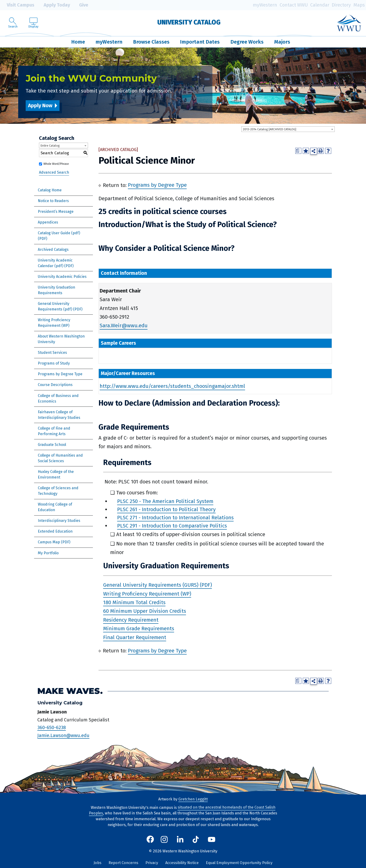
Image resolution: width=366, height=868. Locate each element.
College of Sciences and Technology (58, 491)
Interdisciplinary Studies (59, 521)
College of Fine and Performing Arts (54, 431)
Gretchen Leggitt (193, 799)
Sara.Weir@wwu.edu (124, 326)
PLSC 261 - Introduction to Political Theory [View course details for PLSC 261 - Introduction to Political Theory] (166, 509)
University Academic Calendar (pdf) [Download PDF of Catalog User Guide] (55, 263)
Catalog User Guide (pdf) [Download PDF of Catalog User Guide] (59, 233)
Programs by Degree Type (60, 374)
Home (78, 42)
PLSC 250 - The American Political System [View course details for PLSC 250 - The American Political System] (165, 501)
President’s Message (56, 212)
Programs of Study (54, 363)
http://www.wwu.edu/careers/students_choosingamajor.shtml (172, 386)
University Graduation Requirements (56, 290)
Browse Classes (151, 42)
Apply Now (40, 105)
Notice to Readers (53, 201)
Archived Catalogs (53, 250)
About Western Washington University (61, 339)
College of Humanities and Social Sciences (60, 458)
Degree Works (247, 42)
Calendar (320, 5)
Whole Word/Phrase (56, 164)
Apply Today (53, 5)
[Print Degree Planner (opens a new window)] (298, 151)
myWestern (265, 5)
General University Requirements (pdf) (55, 306)
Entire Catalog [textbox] (50, 146)
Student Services (52, 353)
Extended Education (55, 531)
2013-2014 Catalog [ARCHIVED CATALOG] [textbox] (269, 129)
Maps (359, 5)
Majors (282, 42)
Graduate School (52, 445)
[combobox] (288, 129)
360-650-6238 (52, 727)
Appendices (48, 222)
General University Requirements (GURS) (151, 585)
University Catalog (189, 22)
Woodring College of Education (55, 507)
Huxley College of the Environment (56, 474)
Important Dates (200, 42)
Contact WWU (294, 5)
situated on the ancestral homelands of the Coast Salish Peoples (182, 810)
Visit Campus (17, 5)
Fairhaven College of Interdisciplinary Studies (59, 415)
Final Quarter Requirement (135, 637)
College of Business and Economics (58, 398)
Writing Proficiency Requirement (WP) (54, 323)
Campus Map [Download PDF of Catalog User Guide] (49, 542)
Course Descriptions (55, 385)
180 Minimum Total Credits (134, 602)
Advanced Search (54, 172)
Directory (341, 5)
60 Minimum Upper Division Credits (145, 611)
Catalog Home (50, 190)
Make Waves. (70, 691)
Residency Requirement (131, 620)
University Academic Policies (62, 277)
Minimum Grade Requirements (139, 629)
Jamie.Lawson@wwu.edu (63, 735)
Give (80, 5)
